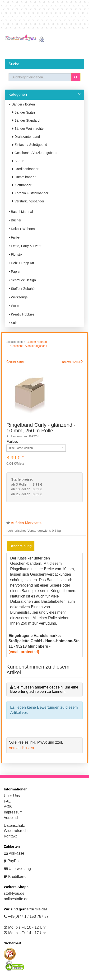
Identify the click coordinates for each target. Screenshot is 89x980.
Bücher (15, 220)
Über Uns (12, 796)
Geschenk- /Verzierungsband (35, 153)
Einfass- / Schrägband (30, 145)
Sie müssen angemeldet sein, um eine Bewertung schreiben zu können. (44, 689)
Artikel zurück (16, 362)
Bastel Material (21, 212)
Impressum (13, 812)
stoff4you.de (14, 893)
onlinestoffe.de (16, 899)
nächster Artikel (72, 362)
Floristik (16, 254)
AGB (8, 807)
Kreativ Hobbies (22, 314)
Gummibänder (24, 177)
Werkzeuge (18, 297)
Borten (18, 161)
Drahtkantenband (26, 137)
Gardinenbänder (25, 169)
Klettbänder (22, 185)
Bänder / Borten (22, 104)
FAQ (8, 801)
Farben (15, 237)
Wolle (14, 306)
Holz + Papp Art (21, 263)
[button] (76, 77)
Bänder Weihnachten (29, 129)
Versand (11, 818)
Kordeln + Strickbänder (30, 193)
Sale (13, 323)
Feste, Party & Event (25, 246)
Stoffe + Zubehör (22, 289)
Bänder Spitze (24, 112)
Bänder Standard (26, 120)
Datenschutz (14, 825)
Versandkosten (21, 748)
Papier (15, 272)
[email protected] (24, 652)
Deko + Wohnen (22, 229)
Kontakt (10, 836)
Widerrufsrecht (16, 831)
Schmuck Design (22, 280)
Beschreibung (21, 546)
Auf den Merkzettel (27, 523)
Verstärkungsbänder (28, 201)
